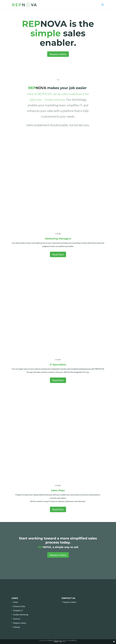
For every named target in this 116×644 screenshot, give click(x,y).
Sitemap (16, 627)
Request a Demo (58, 54)
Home (16, 602)
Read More (58, 254)
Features (17, 619)
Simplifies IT (18, 610)
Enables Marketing (21, 615)
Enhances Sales (19, 606)
